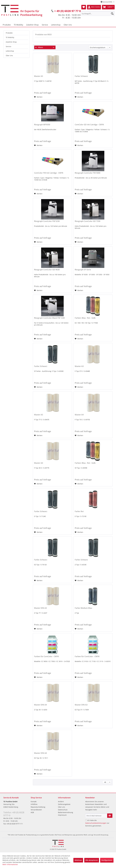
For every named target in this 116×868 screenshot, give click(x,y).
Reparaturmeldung (38, 807)
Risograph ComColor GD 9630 (47, 270)
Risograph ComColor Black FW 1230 (49, 318)
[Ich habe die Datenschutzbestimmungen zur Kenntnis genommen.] (86, 820)
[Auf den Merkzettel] (38, 97)
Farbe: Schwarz (81, 76)
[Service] (45, 25)
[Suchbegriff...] (98, 14)
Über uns (62, 807)
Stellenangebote (64, 804)
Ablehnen (78, 860)
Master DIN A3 (40, 608)
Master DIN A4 (40, 705)
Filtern (39, 47)
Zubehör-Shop (11, 42)
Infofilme (34, 804)
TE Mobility (10, 37)
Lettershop (10, 51)
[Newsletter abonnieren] (110, 816)
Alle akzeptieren (92, 860)
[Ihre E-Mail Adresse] (96, 816)
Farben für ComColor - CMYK (46, 656)
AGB (32, 812)
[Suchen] (112, 14)
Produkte (9, 33)
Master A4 (79, 415)
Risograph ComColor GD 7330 (88, 221)
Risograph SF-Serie (83, 270)
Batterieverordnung (65, 812)
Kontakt (34, 802)
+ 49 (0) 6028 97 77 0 (68, 11)
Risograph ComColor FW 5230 (47, 221)
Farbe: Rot (79, 511)
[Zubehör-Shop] (32, 25)
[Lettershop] (56, 25)
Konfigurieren (107, 860)
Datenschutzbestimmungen (96, 823)
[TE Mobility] (18, 25)
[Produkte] (7, 25)
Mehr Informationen (10, 864)
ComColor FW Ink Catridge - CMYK (49, 173)
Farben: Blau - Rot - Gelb (85, 318)
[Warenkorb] (108, 7)
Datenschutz (63, 810)
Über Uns (9, 55)
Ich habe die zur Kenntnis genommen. (97, 823)
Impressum (62, 815)
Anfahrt (61, 802)
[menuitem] (98, 14)
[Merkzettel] (84, 7)
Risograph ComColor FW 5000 (88, 173)
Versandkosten (36, 810)
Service (8, 46)
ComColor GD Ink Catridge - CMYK (89, 125)
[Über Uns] (68, 25)
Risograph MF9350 (42, 125)
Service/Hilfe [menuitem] (107, 2)
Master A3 (39, 76)
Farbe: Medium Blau (83, 608)
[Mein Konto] (94, 7)
